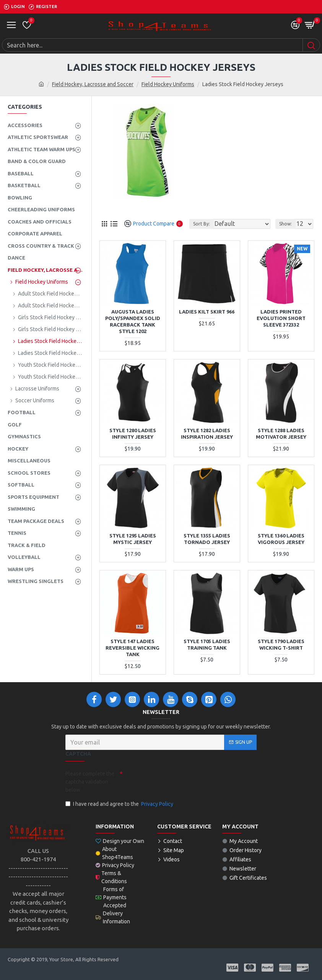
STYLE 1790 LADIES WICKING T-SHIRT (281, 644)
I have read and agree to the (120, 804)
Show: (285, 224)
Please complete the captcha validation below (90, 782)
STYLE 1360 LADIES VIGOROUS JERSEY (281, 539)
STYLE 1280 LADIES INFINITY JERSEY (133, 434)
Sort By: (202, 224)
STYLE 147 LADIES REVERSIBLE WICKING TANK (133, 648)
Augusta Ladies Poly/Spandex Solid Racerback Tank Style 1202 (133, 321)
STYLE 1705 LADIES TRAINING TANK (207, 644)
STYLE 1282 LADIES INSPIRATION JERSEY (207, 434)
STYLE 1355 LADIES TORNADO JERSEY (207, 539)
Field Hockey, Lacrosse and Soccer (93, 84)
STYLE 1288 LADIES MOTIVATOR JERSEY (281, 434)
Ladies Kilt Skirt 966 (207, 312)
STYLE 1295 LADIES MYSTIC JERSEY (133, 539)
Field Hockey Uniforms (168, 84)
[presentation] (176, 781)
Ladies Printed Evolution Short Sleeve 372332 (281, 318)
